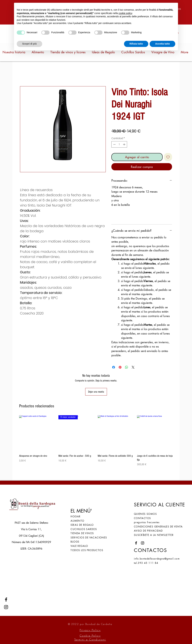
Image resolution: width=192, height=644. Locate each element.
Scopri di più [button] (29, 44)
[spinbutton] (119, 144)
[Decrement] (114, 144)
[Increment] (124, 144)
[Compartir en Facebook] (114, 367)
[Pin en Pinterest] (120, 367)
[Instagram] (6, 607)
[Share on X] (133, 367)
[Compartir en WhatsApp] (127, 367)
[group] (96, 443)
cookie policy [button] (125, 13)
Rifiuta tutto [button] (136, 44)
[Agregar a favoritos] (168, 157)
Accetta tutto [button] (162, 44)
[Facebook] (6, 600)
